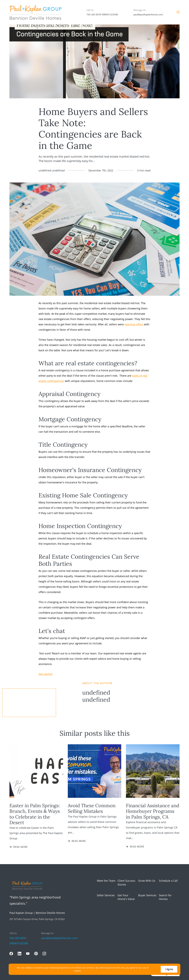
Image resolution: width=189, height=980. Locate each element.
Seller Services (106, 895)
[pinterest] (36, 954)
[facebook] (11, 954)
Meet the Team (106, 881)
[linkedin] (19, 954)
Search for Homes (165, 897)
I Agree (169, 969)
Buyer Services (147, 895)
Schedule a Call (168, 881)
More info (87, 971)
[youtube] (28, 954)
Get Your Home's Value (126, 897)
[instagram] (44, 954)
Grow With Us (147, 881)
